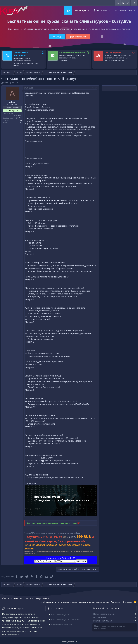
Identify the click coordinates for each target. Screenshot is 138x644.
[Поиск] (134, 3)
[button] (88, 10)
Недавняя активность (62, 624)
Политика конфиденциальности (95, 602)
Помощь (117, 602)
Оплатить (82, 561)
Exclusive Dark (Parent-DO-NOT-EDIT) (18, 598)
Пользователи (125, 10)
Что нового (102, 10)
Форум (82, 10)
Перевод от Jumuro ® (69, 642)
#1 (96, 88)
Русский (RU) (42, 598)
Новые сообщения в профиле (66, 619)
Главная (68, 10)
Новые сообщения (60, 615)
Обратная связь (49, 602)
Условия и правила (69, 602)
